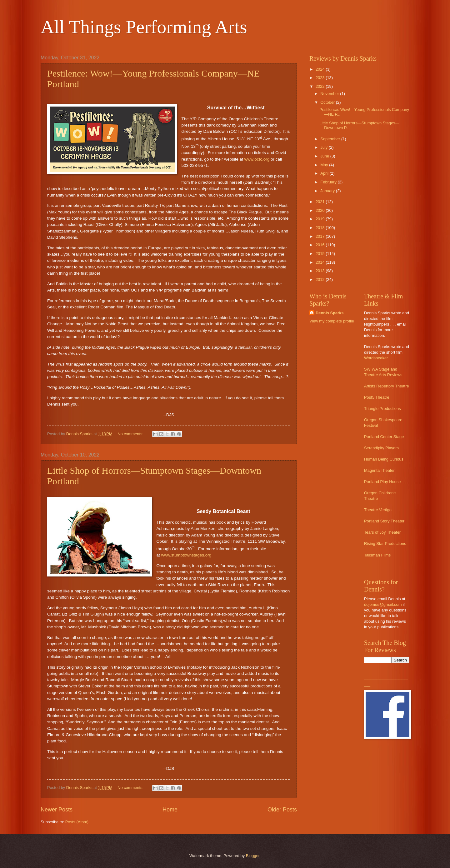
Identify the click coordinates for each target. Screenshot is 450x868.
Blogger (253, 856)
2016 (321, 245)
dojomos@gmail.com (383, 604)
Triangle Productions (382, 409)
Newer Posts (57, 810)
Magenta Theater (379, 470)
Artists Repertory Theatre (387, 386)
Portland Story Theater (384, 521)
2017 (321, 236)
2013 (321, 271)
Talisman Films (377, 555)
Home (170, 810)
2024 (321, 69)
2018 (321, 228)
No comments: (131, 434)
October (328, 102)
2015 (321, 254)
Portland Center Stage (384, 437)
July (324, 147)
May (325, 165)
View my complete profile (332, 321)
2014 (321, 262)
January (328, 191)
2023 (321, 78)
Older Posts (282, 810)
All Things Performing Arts (144, 27)
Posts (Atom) (77, 822)
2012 (321, 279)
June (325, 156)
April (325, 173)
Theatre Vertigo (378, 510)
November (330, 94)
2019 (321, 219)
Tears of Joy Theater (382, 532)
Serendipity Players (381, 448)
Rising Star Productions (385, 544)
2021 (321, 202)
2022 (321, 86)
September (331, 139)
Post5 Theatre (377, 397)
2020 (321, 210)
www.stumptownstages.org (186, 555)
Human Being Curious (384, 459)
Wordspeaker (376, 358)
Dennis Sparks (330, 313)
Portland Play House (382, 482)
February (329, 182)
